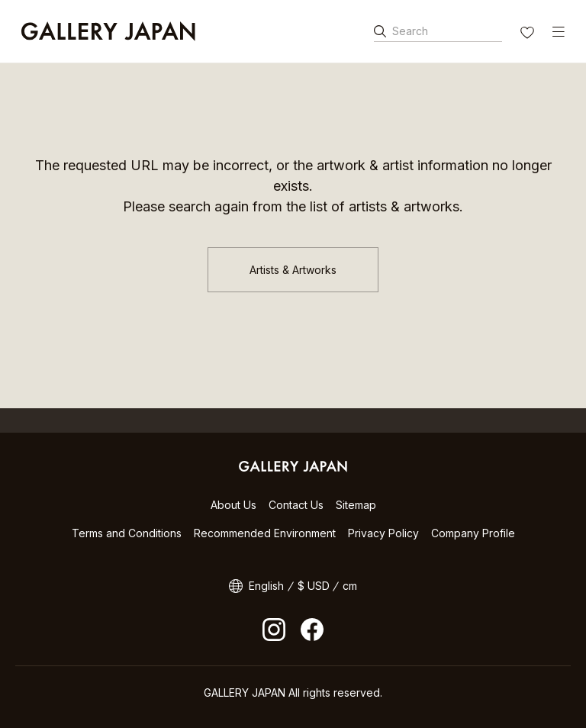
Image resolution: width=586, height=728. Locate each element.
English (266, 586)
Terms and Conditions (127, 533)
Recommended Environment (265, 533)
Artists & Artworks (293, 270)
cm (350, 586)
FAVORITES (529, 34)
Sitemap (356, 505)
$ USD (314, 586)
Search (410, 31)
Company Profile (473, 533)
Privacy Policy (383, 533)
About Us (233, 505)
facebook (312, 630)
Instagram (274, 630)
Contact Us (296, 505)
